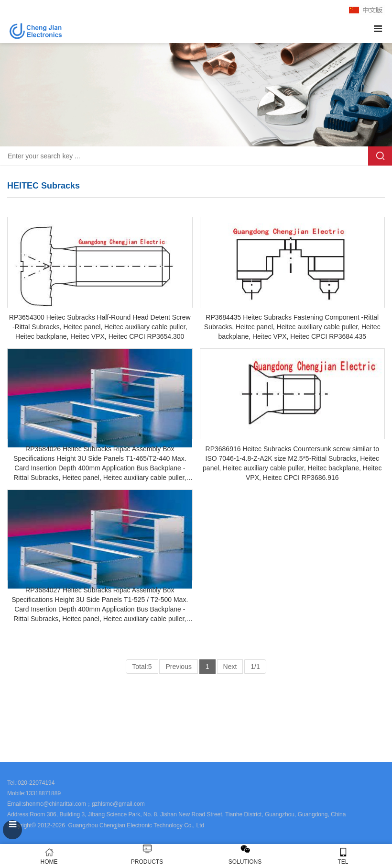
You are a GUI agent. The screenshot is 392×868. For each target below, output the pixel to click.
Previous (178, 667)
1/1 (255, 667)
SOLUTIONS (245, 862)
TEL (343, 856)
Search (380, 156)
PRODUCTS (147, 862)
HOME (49, 856)
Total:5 (142, 667)
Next (230, 667)
